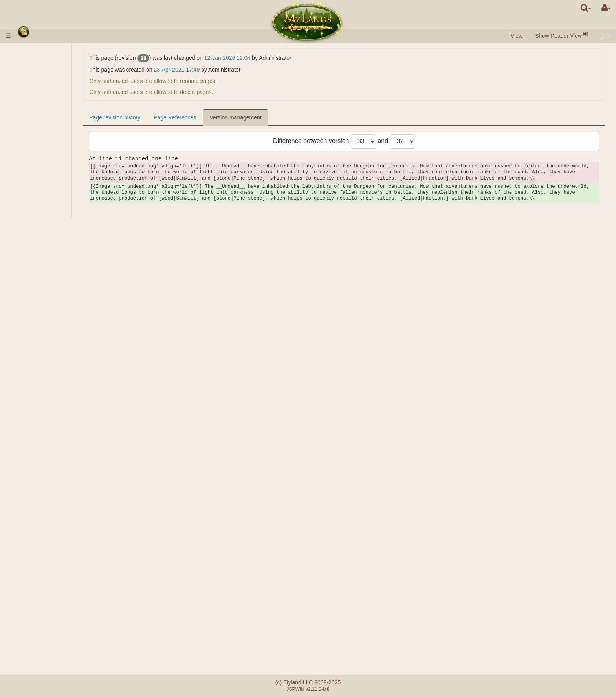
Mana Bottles (38, 503)
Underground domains (49, 248)
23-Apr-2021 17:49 (238, 70)
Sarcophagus (54, 269)
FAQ (27, 635)
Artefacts (34, 489)
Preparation (51, 482)
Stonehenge (37, 289)
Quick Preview (40, 76)
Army (29, 152)
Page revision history (176, 117)
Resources (35, 104)
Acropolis (49, 275)
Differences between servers (56, 628)
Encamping (51, 365)
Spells (30, 461)
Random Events (41, 596)
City (27, 90)
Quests (30, 603)
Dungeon (34, 241)
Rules (29, 51)
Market (46, 138)
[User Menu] (606, 8)
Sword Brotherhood (47, 589)
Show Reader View (558, 36)
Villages (47, 97)
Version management (297, 117)
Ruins (29, 282)
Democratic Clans (59, 548)
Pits (42, 214)
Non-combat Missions (50, 385)
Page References (236, 117)
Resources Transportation (69, 420)
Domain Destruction (61, 372)
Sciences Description (63, 179)
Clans (29, 534)
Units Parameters (59, 165)
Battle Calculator (58, 351)
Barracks (48, 255)
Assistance (51, 337)
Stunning (32, 509)
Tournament (36, 576)
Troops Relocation (60, 427)
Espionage (50, 393)
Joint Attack (51, 330)
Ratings (47, 317)
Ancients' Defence (45, 296)
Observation (52, 413)
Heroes (31, 434)
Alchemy (48, 193)
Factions (48, 324)
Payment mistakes (44, 642)
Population (35, 117)
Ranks (45, 310)
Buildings (34, 124)
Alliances (33, 521)
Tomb (44, 262)
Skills (29, 448)
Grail (43, 234)
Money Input (37, 58)
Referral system (41, 649)
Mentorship (35, 569)
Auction (47, 145)
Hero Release (54, 379)
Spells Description (59, 468)
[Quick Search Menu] (586, 8)
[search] (586, 8)
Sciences (33, 172)
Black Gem (51, 110)
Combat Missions (44, 303)
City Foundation (57, 406)
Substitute (49, 527)
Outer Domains (40, 207)
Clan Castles (38, 555)
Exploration (51, 399)
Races (29, 83)
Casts (44, 475)
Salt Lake (49, 227)
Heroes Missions (43, 358)
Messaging (35, 610)
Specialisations (56, 186)
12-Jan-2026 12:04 (289, 58)
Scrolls (30, 495)
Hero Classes (38, 440)
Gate (43, 131)
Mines (45, 220)
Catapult (32, 562)
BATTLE (48, 344)
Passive (31, 454)
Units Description (58, 159)
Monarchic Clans (58, 541)
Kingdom (34, 200)
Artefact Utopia (40, 582)
